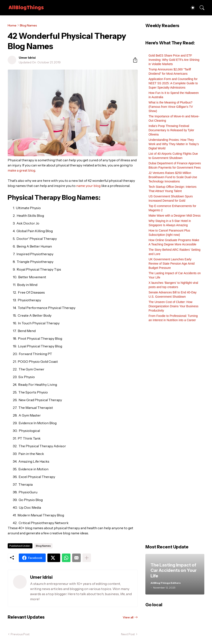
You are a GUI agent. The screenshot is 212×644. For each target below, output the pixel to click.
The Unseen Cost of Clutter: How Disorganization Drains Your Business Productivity (173, 306)
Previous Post (20, 634)
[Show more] (87, 558)
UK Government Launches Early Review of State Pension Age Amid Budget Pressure (172, 264)
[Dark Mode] (191, 8)
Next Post (128, 634)
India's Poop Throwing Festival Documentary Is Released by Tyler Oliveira (171, 130)
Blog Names (28, 25)
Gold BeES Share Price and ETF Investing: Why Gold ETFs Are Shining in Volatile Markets (174, 60)
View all (128, 617)
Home (12, 25)
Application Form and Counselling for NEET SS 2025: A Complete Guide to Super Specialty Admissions (173, 83)
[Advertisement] (175, 435)
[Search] (200, 8)
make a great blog (21, 170)
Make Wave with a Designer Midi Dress (175, 216)
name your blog (88, 186)
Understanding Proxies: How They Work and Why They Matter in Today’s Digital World (174, 144)
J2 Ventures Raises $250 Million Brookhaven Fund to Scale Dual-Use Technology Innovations (173, 177)
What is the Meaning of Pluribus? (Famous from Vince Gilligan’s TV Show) (171, 107)
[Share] (133, 60)
